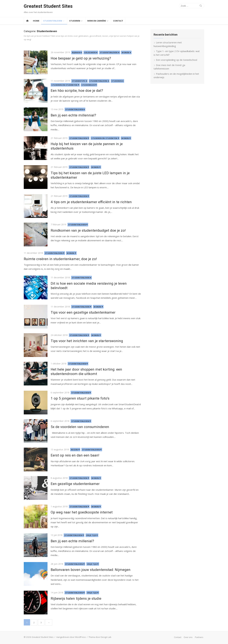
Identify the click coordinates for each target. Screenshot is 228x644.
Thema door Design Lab (100, 637)
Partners (199, 637)
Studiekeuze (88, 85)
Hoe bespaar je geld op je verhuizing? (81, 58)
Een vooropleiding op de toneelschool (177, 60)
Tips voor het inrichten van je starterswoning (87, 341)
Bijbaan (76, 52)
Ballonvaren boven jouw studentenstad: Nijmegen (91, 570)
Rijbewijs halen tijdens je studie (76, 598)
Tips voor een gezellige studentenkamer (83, 312)
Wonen (125, 52)
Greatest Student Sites (48, 6)
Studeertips (79, 81)
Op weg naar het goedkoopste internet (82, 512)
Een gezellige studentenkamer (75, 484)
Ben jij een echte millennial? (73, 115)
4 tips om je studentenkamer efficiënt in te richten (91, 202)
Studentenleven (53, 21)
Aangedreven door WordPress (71, 637)
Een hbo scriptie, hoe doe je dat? (77, 91)
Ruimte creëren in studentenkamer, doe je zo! (60, 259)
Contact (118, 21)
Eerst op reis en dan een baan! (75, 455)
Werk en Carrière (97, 21)
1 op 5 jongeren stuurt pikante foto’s (80, 398)
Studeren (75, 21)
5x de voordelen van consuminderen (80, 427)
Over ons (188, 637)
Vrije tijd (91, 535)
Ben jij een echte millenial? (72, 541)
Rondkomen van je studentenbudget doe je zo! (88, 230)
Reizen (74, 450)
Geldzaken (90, 52)
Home (36, 21)
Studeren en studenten (64, 85)
